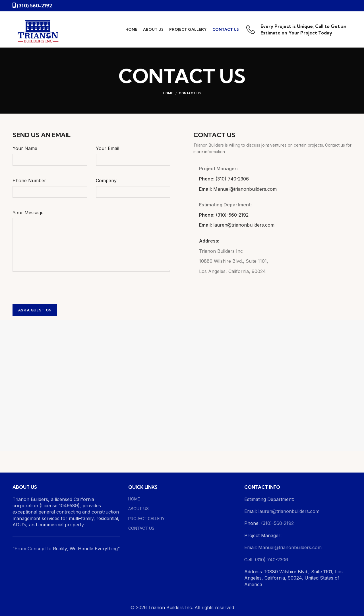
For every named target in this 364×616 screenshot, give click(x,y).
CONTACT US (141, 528)
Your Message (28, 213)
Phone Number (29, 180)
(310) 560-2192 (34, 6)
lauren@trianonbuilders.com (244, 225)
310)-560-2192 (278, 523)
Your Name (25, 148)
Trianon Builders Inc (170, 607)
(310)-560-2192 (232, 215)
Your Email (107, 148)
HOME (134, 499)
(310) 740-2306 (232, 179)
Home (168, 93)
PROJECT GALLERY (146, 519)
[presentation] (56, 289)
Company (106, 180)
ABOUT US (138, 509)
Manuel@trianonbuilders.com (244, 189)
